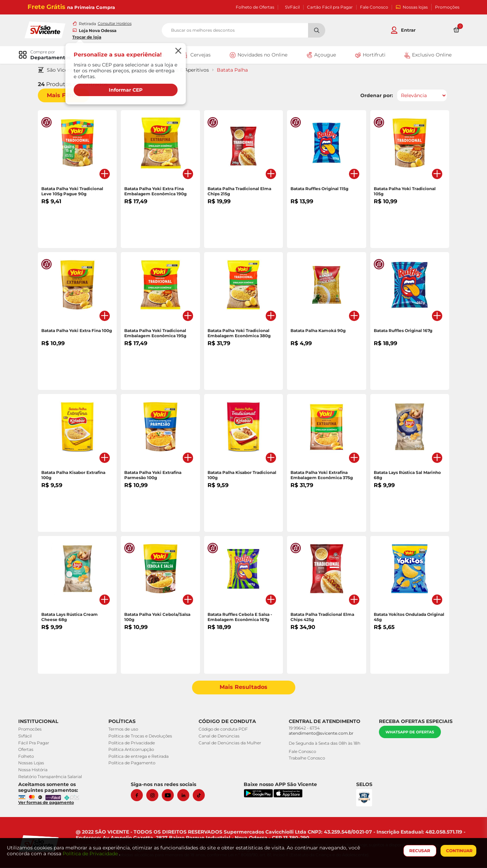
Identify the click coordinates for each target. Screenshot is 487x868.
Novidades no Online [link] (258, 56)
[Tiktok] (202, 796)
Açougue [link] (320, 56)
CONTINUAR (458, 851)
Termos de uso (125, 730)
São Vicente (64, 71)
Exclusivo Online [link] (425, 56)
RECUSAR (419, 851)
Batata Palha (235, 71)
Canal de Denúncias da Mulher (230, 743)
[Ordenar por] (420, 96)
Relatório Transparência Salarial (52, 777)
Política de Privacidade (133, 743)
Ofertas (28, 750)
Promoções (447, 7)
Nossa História (35, 770)
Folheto (28, 757)
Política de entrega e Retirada (140, 757)
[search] (244, 31)
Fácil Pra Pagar (36, 743)
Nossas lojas (412, 7)
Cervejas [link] (197, 56)
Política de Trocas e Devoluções (142, 737)
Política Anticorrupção (133, 750)
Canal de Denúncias (219, 737)
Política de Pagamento (133, 763)
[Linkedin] (186, 796)
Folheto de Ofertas (255, 7)
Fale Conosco (374, 7)
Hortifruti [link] (368, 56)
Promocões (32, 730)
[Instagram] (155, 796)
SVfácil (27, 737)
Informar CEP (129, 90)
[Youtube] (171, 796)
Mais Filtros (66, 96)
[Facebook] (140, 796)
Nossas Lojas (34, 763)
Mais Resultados (244, 688)
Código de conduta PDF (224, 730)
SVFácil (292, 7)
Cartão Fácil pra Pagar (330, 7)
